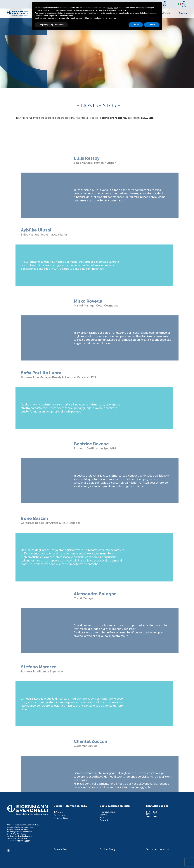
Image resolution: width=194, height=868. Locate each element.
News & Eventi (108, 813)
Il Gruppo (59, 813)
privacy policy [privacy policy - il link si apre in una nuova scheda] (113, 8)
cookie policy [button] (122, 10)
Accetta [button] (152, 25)
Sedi (102, 821)
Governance (61, 817)
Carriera (183, 13)
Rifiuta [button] (136, 25)
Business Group (62, 821)
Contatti (104, 825)
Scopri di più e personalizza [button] (51, 25)
